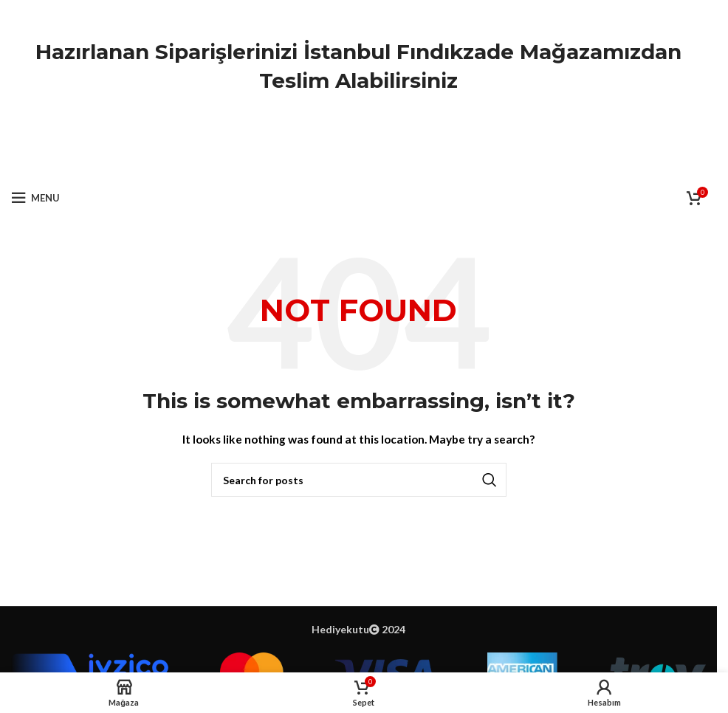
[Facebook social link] (321, 162)
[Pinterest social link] (359, 162)
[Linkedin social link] (377, 162)
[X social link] (340, 162)
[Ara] (359, 480)
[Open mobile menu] (35, 198)
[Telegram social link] (396, 162)
